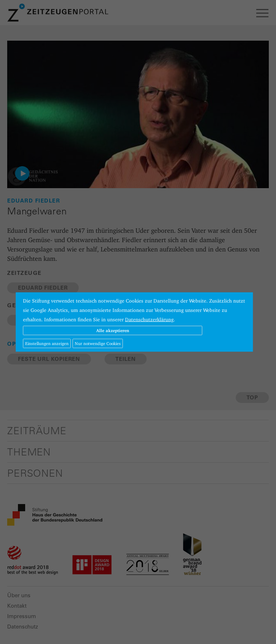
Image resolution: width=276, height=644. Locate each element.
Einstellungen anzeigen (47, 343)
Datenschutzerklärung (149, 319)
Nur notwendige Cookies (98, 343)
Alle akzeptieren (113, 330)
